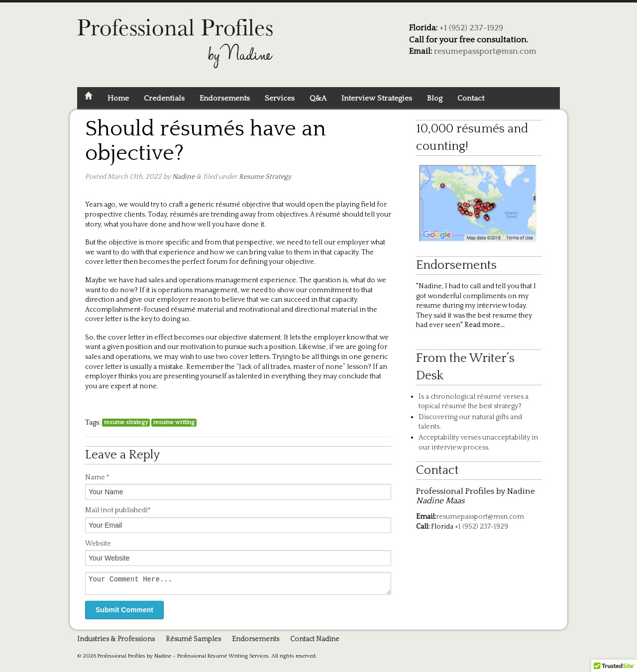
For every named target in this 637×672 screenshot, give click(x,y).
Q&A (318, 98)
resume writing (174, 422)
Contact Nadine (315, 642)
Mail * (118, 510)
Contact (471, 98)
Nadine (183, 177)
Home (118, 98)
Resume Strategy (265, 177)
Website (98, 544)
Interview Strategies (377, 98)
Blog (435, 98)
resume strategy (126, 422)
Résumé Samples (193, 642)
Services (280, 98)
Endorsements (225, 98)
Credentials (164, 98)
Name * (97, 477)
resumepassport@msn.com (485, 51)
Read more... (484, 325)
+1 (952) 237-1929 (471, 28)
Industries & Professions (116, 642)
